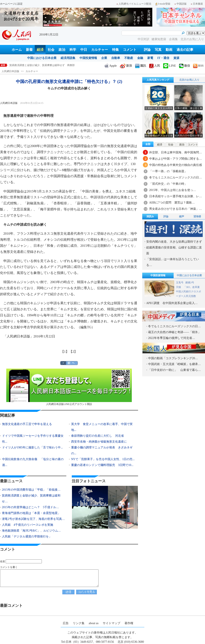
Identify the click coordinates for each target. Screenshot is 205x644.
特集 (115, 50)
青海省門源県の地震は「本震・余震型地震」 (31, 513)
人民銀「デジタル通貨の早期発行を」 (27, 536)
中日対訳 (143, 39)
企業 (104, 58)
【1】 (65, 352)
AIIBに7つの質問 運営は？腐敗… (172, 203)
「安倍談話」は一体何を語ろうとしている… (173, 262)
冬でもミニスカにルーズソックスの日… (176, 178)
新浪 (126, 66)
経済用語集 (68, 58)
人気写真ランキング (158, 80)
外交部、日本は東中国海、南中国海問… (176, 152)
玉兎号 (180, 283)
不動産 (129, 58)
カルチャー (100, 50)
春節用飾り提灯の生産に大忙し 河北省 (97, 436)
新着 (29, 50)
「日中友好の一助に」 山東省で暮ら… (174, 370)
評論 (147, 50)
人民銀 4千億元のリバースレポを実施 (28, 525)
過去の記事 (185, 50)
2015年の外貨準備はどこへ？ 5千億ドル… (30, 507)
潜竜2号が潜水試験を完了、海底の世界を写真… (33, 519)
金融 (140, 58)
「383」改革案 (192, 287)
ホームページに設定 (11, 4)
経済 (40, 50)
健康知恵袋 (159, 39)
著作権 (129, 623)
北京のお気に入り (192, 39)
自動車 (116, 58)
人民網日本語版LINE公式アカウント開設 (69, 387)
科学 (73, 50)
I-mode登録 (163, 4)
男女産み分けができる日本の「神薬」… (176, 209)
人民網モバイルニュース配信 (134, 4)
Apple (111, 66)
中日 (84, 50)
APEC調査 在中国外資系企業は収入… (172, 303)
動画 (169, 50)
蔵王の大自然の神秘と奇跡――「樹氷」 (174, 332)
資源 (176, 58)
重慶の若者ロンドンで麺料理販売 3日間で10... (102, 465)
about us (94, 623)
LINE (170, 66)
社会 (51, 50)
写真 (158, 50)
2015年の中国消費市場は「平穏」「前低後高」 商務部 (41, 65)
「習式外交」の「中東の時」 (168, 184)
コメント (130, 50)
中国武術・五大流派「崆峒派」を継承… (174, 364)
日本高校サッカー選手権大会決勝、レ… (176, 196)
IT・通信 (163, 58)
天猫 (179, 287)
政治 (62, 50)
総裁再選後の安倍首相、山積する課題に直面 (174, 250)
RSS (198, 66)
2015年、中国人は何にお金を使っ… (173, 190)
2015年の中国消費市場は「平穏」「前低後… (31, 490)
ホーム (17, 50)
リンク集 (79, 623)
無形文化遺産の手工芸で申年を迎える (27, 424)
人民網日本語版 (10, 71)
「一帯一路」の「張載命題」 (168, 171)
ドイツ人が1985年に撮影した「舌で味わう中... (33, 447)
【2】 (73, 352)
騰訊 (141, 66)
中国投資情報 (88, 58)
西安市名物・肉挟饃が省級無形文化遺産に (99, 442)
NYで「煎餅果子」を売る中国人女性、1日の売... (103, 459)
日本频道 (197, 4)
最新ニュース (11, 481)
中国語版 (181, 4)
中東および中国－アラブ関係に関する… (176, 159)
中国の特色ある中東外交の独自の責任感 (176, 165)
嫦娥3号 (190, 283)
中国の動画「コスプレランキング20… (173, 358)
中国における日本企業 (42, 58)
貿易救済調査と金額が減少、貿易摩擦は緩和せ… (31, 498)
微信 (184, 66)
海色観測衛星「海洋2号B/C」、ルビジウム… (31, 531)
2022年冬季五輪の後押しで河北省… (172, 338)
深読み (150, 216)
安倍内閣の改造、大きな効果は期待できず (174, 242)
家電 (150, 58)
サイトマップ (111, 623)
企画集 (174, 39)
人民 (155, 66)
